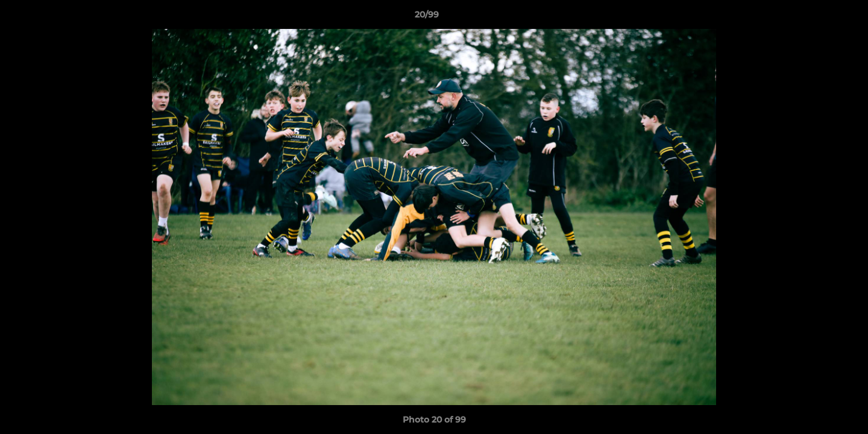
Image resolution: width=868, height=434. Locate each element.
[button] (817, 17)
